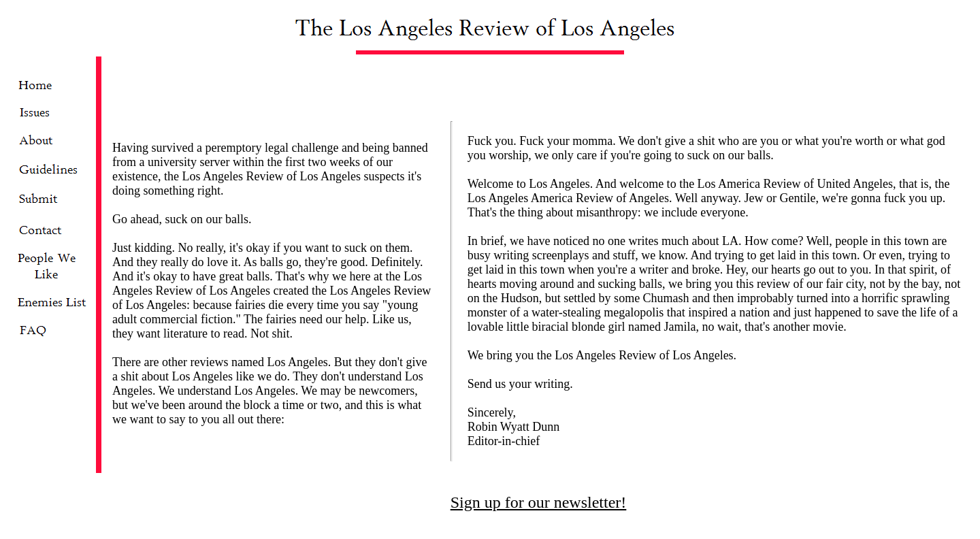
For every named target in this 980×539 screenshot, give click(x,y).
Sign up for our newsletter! (539, 478)
